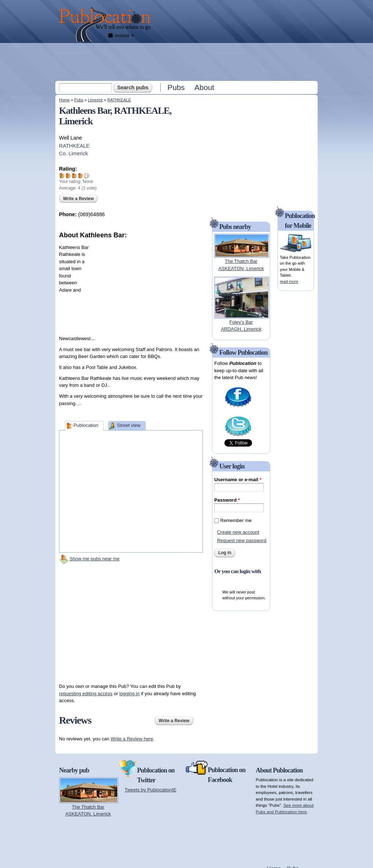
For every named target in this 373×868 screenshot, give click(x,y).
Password (227, 500)
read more (289, 281)
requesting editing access (86, 694)
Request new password (242, 540)
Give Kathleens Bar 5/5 (87, 176)
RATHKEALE (119, 100)
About (204, 87)
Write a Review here (132, 739)
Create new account (238, 532)
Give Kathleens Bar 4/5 (81, 176)
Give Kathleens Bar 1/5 (62, 176)
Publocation (86, 425)
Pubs (176, 87)
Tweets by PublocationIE (150, 790)
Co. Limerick (73, 153)
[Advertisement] (187, 62)
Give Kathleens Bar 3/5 (74, 176)
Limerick (95, 100)
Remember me (236, 520)
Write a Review (78, 199)
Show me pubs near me (95, 559)
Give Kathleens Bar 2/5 (68, 176)
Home (64, 100)
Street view (129, 425)
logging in (130, 694)
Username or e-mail (238, 480)
